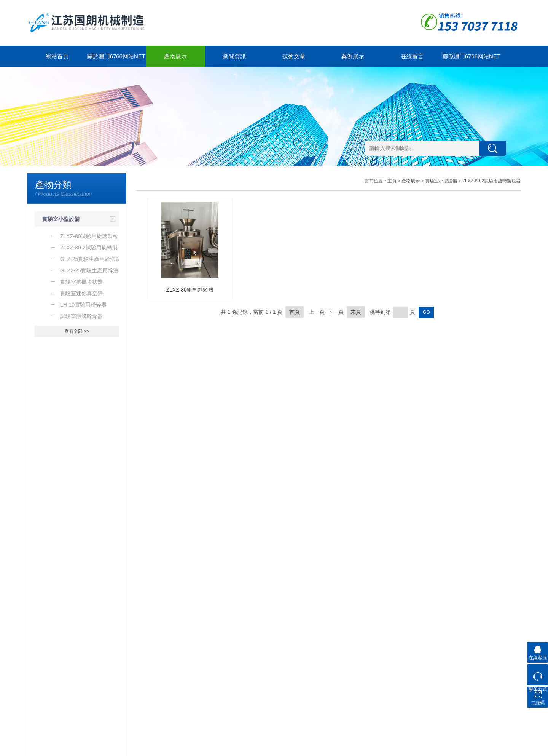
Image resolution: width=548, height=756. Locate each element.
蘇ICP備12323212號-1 (117, 748)
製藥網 (494, 748)
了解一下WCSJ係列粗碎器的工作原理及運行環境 (80, 562)
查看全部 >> (77, 331)
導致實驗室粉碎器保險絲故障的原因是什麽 (79, 531)
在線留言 (412, 56)
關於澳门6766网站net (116, 56)
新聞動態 (89, 672)
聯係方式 (243, 682)
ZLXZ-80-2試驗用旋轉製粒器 (491, 181)
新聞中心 (92, 659)
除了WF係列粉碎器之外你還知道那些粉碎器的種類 (80, 578)
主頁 (392, 181)
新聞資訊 (234, 56)
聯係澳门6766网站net (471, 56)
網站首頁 (57, 56)
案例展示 (353, 56)
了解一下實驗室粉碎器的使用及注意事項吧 (79, 547)
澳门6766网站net (45, 748)
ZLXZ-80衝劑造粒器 (190, 290)
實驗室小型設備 (61, 219)
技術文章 (294, 56)
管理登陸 (511, 748)
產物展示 (175, 56)
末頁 (356, 312)
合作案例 (191, 672)
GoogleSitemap (157, 748)
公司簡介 (140, 682)
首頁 (295, 312)
